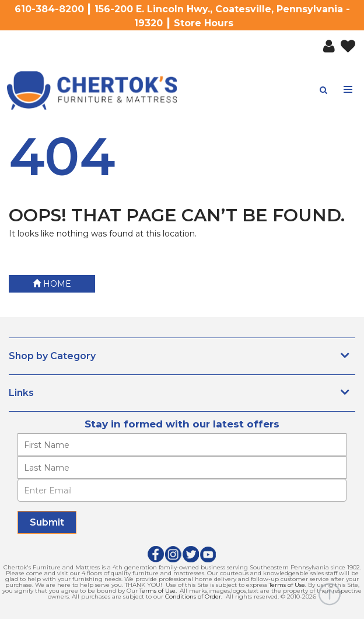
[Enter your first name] (182, 445)
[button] (326, 44)
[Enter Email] (182, 490)
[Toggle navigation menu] (349, 90)
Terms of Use (287, 585)
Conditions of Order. (194, 597)
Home (52, 284)
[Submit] (47, 522)
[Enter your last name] (182, 467)
